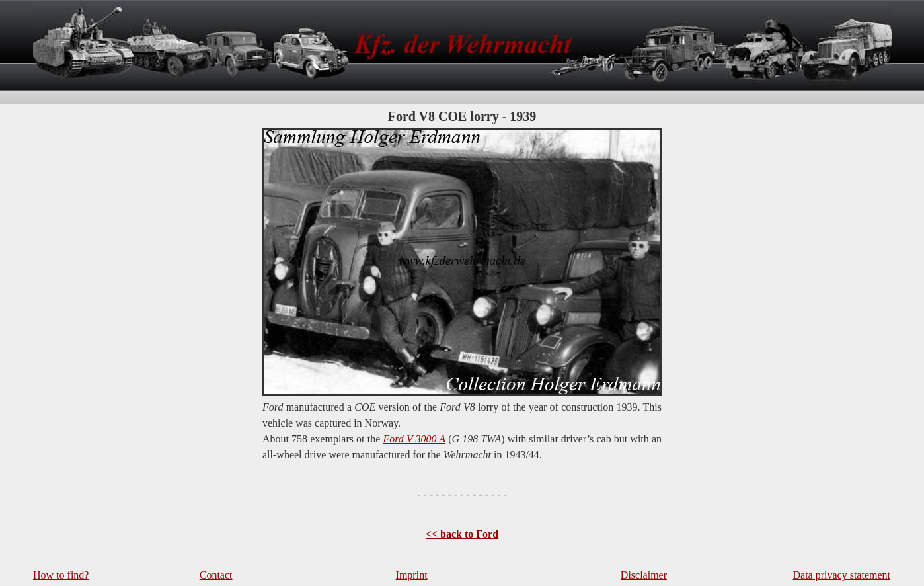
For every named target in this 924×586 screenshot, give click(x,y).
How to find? (61, 575)
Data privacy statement (842, 575)
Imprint (412, 575)
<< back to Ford (462, 534)
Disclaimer (644, 575)
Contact (216, 575)
